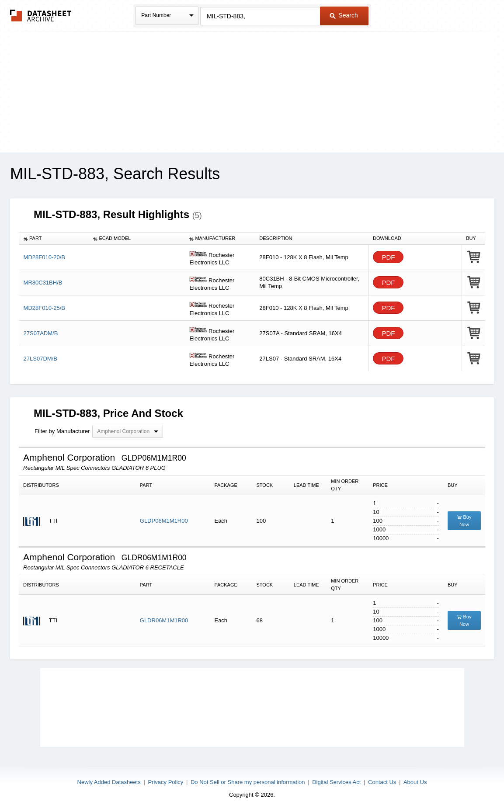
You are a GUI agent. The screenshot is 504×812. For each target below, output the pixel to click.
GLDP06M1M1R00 (164, 521)
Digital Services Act (336, 782)
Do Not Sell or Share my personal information (248, 782)
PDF (388, 257)
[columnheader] (54, 239)
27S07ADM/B (41, 333)
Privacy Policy (165, 782)
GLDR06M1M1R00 (164, 620)
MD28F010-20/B (44, 257)
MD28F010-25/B (44, 308)
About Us (415, 782)
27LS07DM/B (40, 359)
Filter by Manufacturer (62, 431)
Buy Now (464, 521)
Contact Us (382, 782)
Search (344, 15)
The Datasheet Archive (41, 16)
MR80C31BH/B (43, 283)
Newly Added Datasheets (109, 782)
